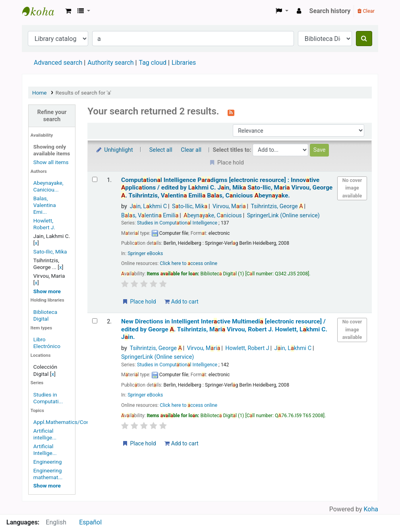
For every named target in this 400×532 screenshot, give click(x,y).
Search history (330, 11)
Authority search (110, 63)
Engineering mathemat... (48, 474)
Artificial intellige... (45, 434)
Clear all (191, 150)
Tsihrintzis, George (277, 206)
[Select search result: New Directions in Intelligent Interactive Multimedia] (95, 321)
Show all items (51, 162)
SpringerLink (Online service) (283, 216)
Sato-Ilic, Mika (50, 251)
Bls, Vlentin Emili (150, 216)
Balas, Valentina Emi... (45, 205)
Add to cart (181, 302)
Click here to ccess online (188, 263)
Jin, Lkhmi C (149, 206)
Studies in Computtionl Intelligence (177, 223)
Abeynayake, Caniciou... (48, 186)
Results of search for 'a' (83, 93)
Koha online (42, 11)
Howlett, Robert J (247, 348)
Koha (371, 509)
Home (40, 93)
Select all (161, 150)
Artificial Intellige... (45, 450)
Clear (366, 11)
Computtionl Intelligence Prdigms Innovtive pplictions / (227, 188)
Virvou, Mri (229, 206)
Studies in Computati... (48, 398)
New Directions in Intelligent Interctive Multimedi (224, 329)
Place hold (139, 302)
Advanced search (58, 63)
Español (90, 522)
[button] (68, 11)
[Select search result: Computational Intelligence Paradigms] (95, 179)
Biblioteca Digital (45, 315)
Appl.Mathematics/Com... (64, 422)
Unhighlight (114, 150)
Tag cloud (153, 63)
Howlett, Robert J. (44, 224)
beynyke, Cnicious (213, 216)
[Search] (364, 39)
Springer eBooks (145, 253)
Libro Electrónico (47, 343)
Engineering (48, 462)
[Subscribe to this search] (231, 112)
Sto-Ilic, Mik (190, 206)
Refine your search (52, 116)
